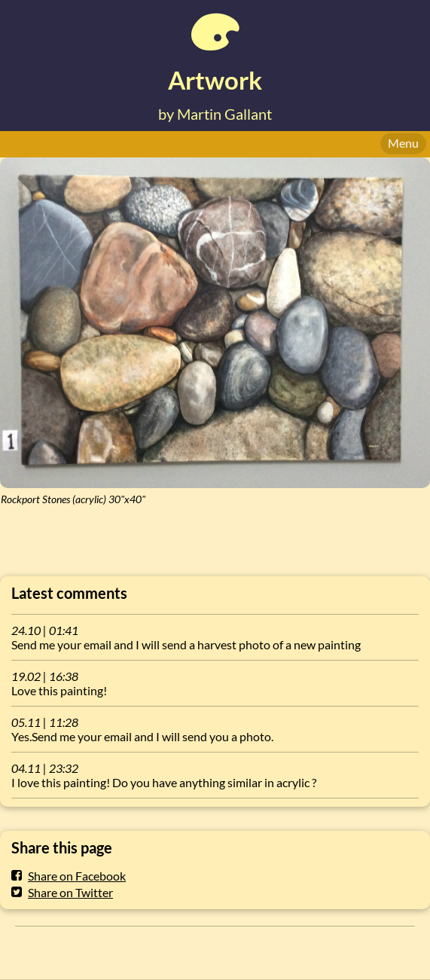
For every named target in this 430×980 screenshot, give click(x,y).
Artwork (215, 80)
